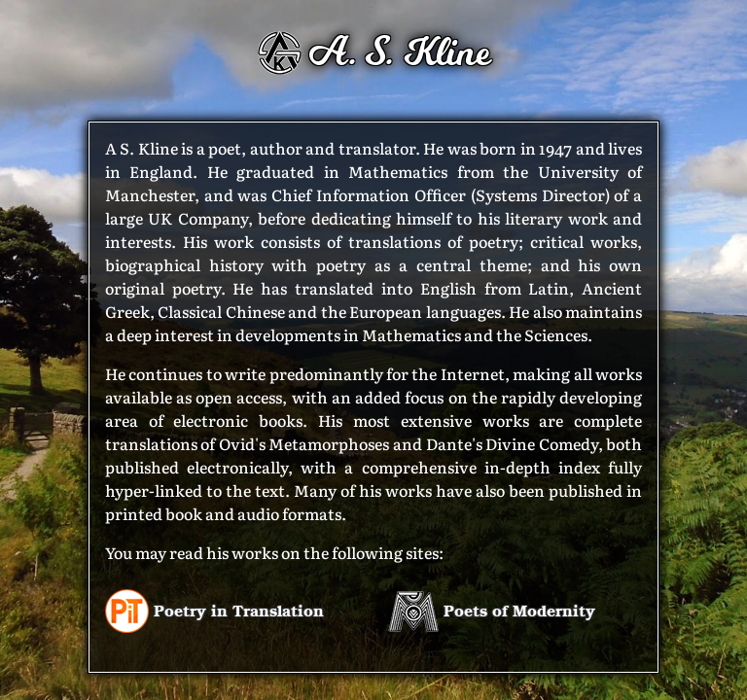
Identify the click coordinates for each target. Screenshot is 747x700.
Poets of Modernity (492, 610)
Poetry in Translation (214, 610)
